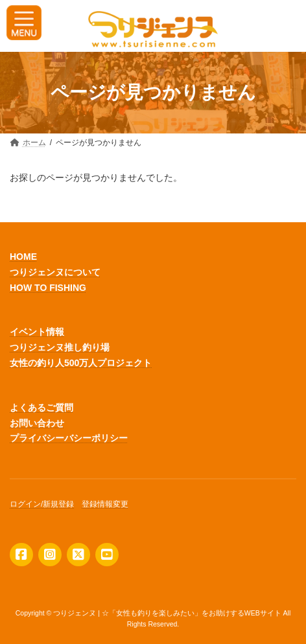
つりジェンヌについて (55, 272)
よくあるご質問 (41, 408)
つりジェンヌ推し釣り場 (60, 347)
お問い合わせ (37, 422)
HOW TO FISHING (48, 287)
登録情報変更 (105, 504)
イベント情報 (37, 332)
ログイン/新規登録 (42, 504)
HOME (23, 257)
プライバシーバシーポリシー (69, 438)
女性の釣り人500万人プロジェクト (81, 363)
